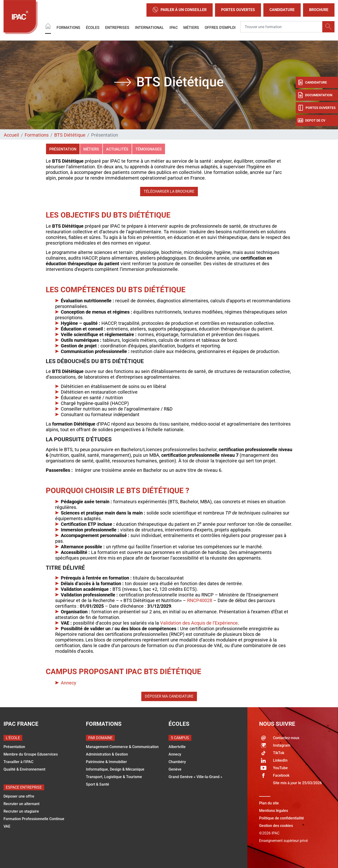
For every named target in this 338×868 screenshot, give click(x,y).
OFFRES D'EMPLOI (220, 28)
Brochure (319, 10)
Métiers (191, 28)
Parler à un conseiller (180, 10)
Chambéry (177, 762)
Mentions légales (274, 811)
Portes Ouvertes (238, 10)
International (149, 28)
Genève (175, 769)
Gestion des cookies (276, 826)
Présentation (63, 149)
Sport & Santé (98, 784)
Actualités (117, 149)
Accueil (11, 135)
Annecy (68, 683)
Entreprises (117, 28)
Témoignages (149, 149)
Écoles (93, 28)
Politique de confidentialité (282, 818)
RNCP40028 (200, 600)
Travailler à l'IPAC (18, 762)
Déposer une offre (19, 796)
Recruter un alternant (21, 804)
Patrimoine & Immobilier (106, 762)
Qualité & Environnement (24, 769)
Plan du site (269, 803)
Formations (68, 28)
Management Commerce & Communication (122, 747)
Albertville (177, 747)
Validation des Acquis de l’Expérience (199, 623)
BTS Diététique (70, 135)
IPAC (174, 28)
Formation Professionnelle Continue (34, 819)
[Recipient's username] (281, 27)
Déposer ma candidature (169, 696)
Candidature (282, 10)
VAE (7, 826)
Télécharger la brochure (169, 191)
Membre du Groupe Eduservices (31, 754)
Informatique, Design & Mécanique (115, 769)
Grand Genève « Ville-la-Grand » (195, 777)
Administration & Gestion (107, 754)
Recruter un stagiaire (21, 811)
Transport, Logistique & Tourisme (114, 777)
